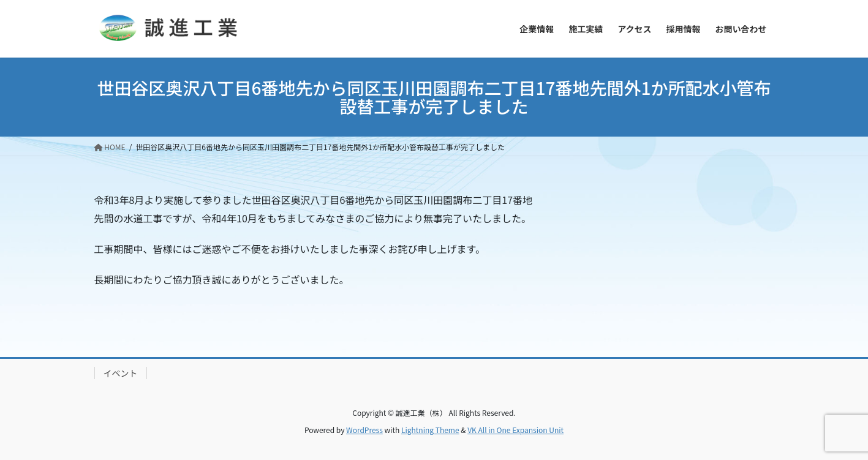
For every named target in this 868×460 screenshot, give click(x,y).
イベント (121, 373)
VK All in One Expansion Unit (515, 430)
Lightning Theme (430, 430)
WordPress (364, 430)
